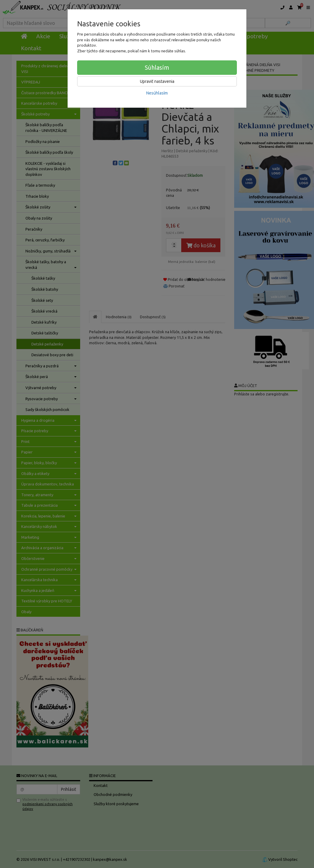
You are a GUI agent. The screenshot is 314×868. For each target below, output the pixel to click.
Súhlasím (157, 67)
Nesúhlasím (157, 93)
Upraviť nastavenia (157, 81)
